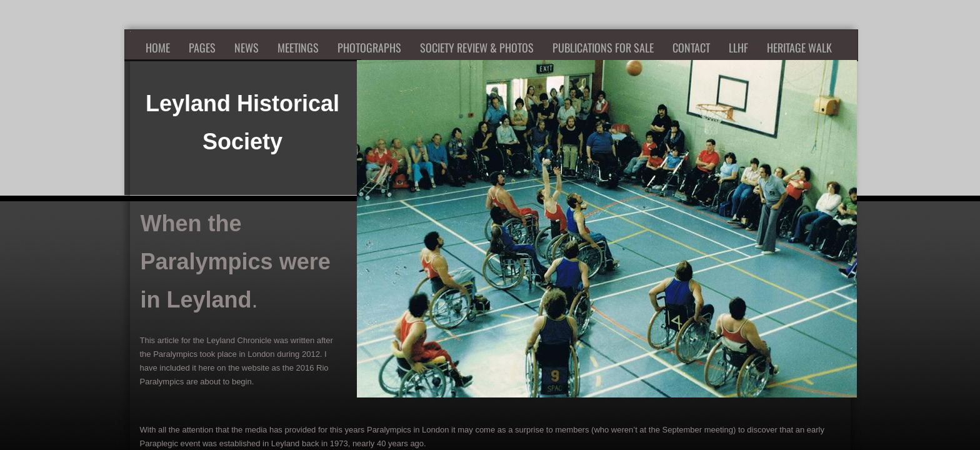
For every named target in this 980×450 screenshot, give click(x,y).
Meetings (298, 47)
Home (158, 47)
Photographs (369, 47)
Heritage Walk (799, 47)
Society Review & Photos (477, 47)
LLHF (738, 47)
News (247, 47)
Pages (202, 47)
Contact (691, 47)
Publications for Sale (603, 47)
